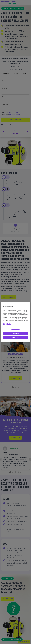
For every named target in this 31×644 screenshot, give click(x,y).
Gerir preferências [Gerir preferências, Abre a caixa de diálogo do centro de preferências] (15, 329)
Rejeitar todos (16, 333)
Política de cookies (6, 323)
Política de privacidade (7, 325)
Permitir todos (15, 338)
